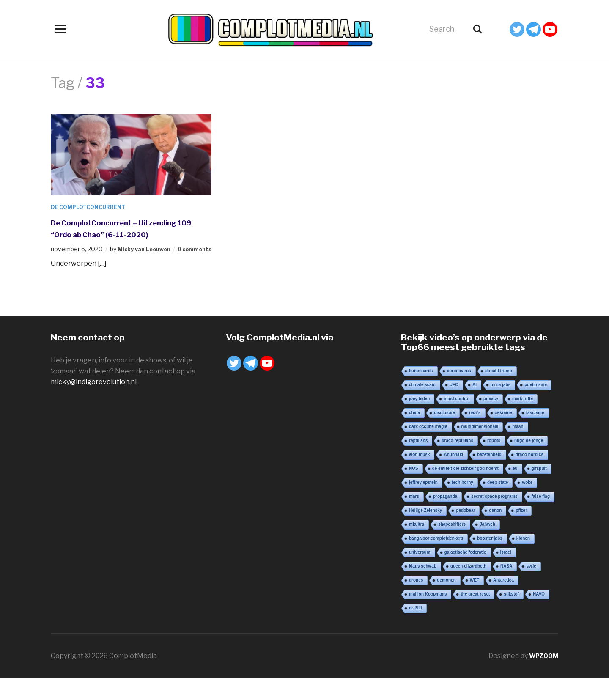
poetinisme (536, 406)
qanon (495, 532)
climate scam (422, 406)
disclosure (444, 434)
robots (494, 462)
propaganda (445, 518)
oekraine (503, 434)
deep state (498, 504)
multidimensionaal (480, 448)
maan (518, 448)
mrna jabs (501, 406)
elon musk (419, 476)
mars (414, 518)
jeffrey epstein (423, 504)
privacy (491, 420)
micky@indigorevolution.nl (94, 403)
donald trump (499, 392)
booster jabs (490, 560)
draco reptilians (457, 462)
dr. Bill (416, 630)
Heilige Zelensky (425, 532)
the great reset (475, 616)
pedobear (465, 532)
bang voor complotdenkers (436, 560)
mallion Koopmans (428, 616)
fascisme (535, 434)
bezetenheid (489, 476)
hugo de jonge (529, 462)
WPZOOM (542, 677)
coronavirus (459, 392)
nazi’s (475, 434)
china (414, 434)
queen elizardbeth (468, 588)
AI (475, 406)
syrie (531, 588)
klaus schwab (423, 588)
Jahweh (487, 546)
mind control (457, 420)
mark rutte (523, 420)
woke (527, 504)
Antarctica (503, 602)
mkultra (417, 546)
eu (515, 490)
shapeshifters (452, 546)
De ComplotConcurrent (93, 207)
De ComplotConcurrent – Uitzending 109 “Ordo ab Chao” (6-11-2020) (129, 234)
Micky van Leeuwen (147, 261)
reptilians (418, 462)
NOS (414, 490)
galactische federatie (465, 574)
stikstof (511, 616)
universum (420, 574)
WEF (475, 602)
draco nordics (529, 476)
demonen (446, 602)
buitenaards (421, 392)
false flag (541, 518)
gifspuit (539, 490)
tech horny (462, 504)
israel (506, 574)
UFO (454, 406)
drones (416, 602)
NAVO (539, 616)
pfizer (521, 532)
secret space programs (494, 518)
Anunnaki (453, 476)
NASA (506, 588)
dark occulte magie (428, 448)
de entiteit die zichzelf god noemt (465, 490)
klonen (523, 560)
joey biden (419, 420)
